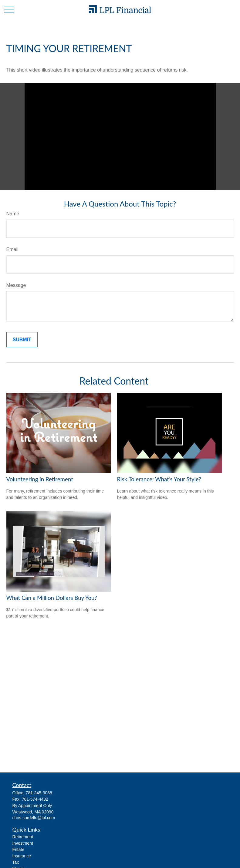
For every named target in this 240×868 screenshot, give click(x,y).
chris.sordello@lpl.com (34, 818)
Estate (19, 849)
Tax (16, 862)
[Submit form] (22, 340)
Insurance (22, 856)
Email (12, 249)
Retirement (23, 837)
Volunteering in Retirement (40, 479)
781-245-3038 (39, 793)
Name (13, 214)
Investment (23, 843)
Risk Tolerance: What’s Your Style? (159, 479)
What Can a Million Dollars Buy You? (52, 598)
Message (16, 285)
